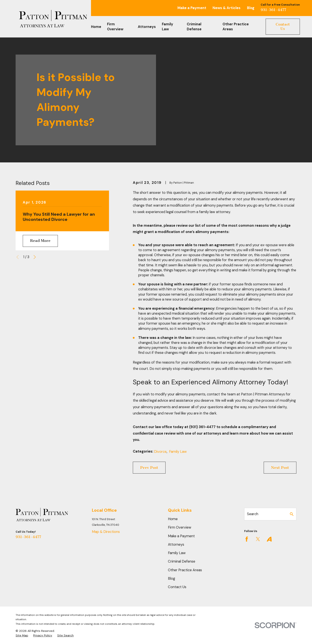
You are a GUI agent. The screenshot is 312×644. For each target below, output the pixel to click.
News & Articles (227, 8)
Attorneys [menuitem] (147, 27)
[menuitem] (22, 635)
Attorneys (176, 544)
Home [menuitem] (96, 27)
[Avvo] (269, 539)
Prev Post (149, 468)
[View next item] (35, 257)
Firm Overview (180, 527)
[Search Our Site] (292, 514)
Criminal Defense (182, 561)
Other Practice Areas (185, 570)
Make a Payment (192, 8)
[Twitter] (258, 539)
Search (253, 514)
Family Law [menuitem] (167, 27)
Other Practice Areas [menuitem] (236, 27)
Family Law (178, 452)
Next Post (280, 468)
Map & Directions (106, 532)
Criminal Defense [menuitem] (194, 27)
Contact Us (283, 27)
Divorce (160, 452)
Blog (251, 8)
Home (173, 519)
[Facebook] (247, 539)
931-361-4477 (273, 10)
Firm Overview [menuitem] (115, 27)
